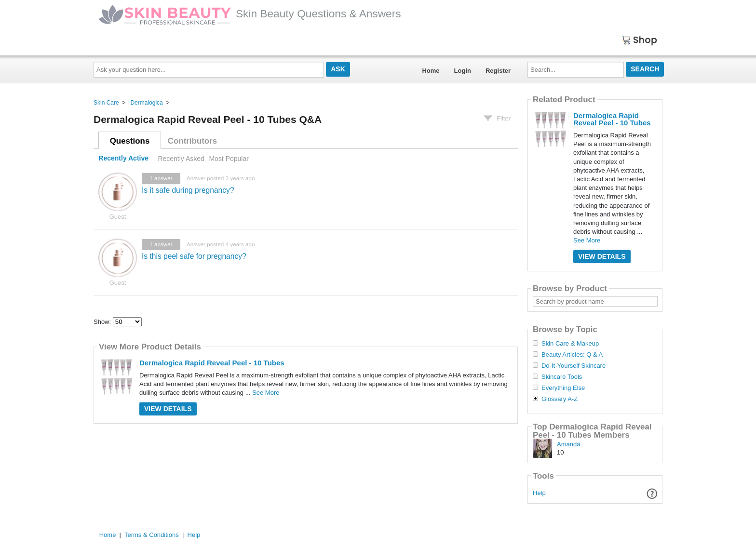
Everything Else (563, 388)
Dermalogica (146, 103)
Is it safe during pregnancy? (188, 190)
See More (266, 393)
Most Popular (229, 159)
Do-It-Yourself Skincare (574, 366)
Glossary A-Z (560, 399)
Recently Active (123, 159)
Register (498, 71)
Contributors (192, 141)
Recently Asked (181, 159)
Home (431, 71)
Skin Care (106, 103)
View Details (168, 409)
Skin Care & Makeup (570, 344)
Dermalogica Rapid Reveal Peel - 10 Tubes (212, 363)
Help (539, 493)
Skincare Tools (562, 377)
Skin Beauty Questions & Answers (250, 13)
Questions (130, 141)
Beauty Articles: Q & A (572, 355)
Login (463, 71)
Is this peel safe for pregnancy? (194, 256)
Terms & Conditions (152, 535)
